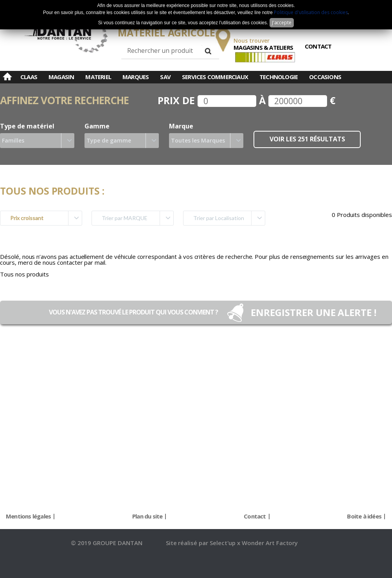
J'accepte (282, 23)
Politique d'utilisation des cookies (311, 12)
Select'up (224, 543)
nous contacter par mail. (75, 262)
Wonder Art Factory (270, 543)
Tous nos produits (24, 274)
